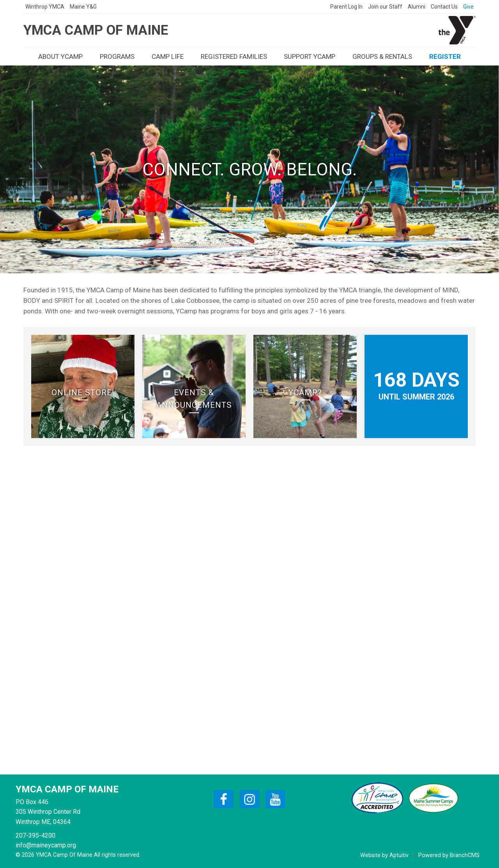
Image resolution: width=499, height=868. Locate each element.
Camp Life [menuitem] (168, 57)
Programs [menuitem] (117, 57)
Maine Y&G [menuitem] (83, 7)
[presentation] (45, 7)
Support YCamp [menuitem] (310, 57)
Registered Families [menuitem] (234, 57)
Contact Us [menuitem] (444, 7)
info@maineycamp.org (46, 845)
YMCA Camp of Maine (96, 30)
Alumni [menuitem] (417, 7)
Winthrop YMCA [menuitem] (45, 7)
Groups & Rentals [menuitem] (382, 57)
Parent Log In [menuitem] (346, 7)
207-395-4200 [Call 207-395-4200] (35, 835)
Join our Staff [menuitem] (385, 7)
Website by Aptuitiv (384, 856)
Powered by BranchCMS (449, 856)
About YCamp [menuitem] (60, 57)
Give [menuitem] (468, 7)
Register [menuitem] (445, 57)
